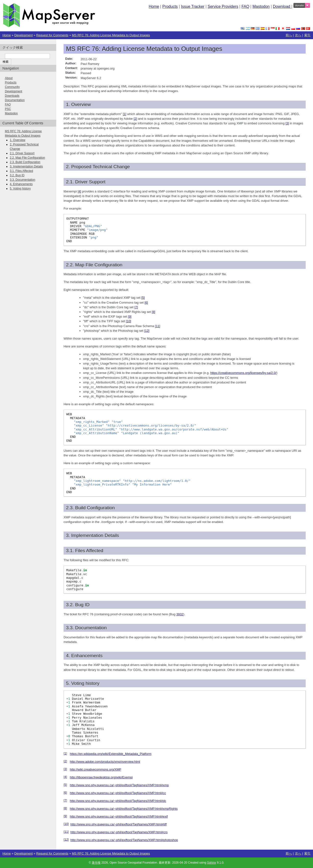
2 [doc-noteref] (135, 119)
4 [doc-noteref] (79, 191)
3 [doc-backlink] (65, 769)
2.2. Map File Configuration (27, 158)
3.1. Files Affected (21, 171)
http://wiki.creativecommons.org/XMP (96, 769)
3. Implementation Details (26, 166)
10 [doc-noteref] (129, 321)
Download (282, 6)
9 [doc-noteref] (130, 316)
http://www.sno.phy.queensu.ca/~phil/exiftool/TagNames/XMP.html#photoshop (124, 840)
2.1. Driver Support (22, 153)
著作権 (96, 863)
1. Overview (17, 140)
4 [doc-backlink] (65, 777)
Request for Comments (52, 35)
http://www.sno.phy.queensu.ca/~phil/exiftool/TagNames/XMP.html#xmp (119, 785)
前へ (289, 35)
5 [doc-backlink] (65, 785)
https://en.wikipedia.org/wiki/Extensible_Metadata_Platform (111, 754)
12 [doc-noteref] (147, 331)
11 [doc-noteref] (158, 326)
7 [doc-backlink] (65, 800)
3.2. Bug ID (17, 175)
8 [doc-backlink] (65, 808)
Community (12, 87)
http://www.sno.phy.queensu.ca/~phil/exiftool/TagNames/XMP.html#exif (119, 816)
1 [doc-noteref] (124, 114)
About (9, 78)
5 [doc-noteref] (143, 298)
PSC (8, 109)
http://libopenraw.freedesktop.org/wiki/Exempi (101, 777)
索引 (307, 35)
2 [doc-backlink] (65, 761)
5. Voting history (20, 189)
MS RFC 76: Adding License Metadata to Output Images (111, 35)
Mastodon (261, 6)
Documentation (15, 100)
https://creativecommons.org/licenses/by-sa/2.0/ (243, 373)
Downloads (12, 96)
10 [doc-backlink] (66, 824)
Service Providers (223, 6)
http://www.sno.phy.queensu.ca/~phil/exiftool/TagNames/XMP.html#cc (118, 793)
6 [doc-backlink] (65, 792)
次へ (298, 35)
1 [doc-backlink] (65, 753)
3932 (180, 614)
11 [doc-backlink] (66, 832)
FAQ (245, 6)
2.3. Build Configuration (25, 162)
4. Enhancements (21, 184)
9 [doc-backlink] (65, 816)
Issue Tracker (193, 6)
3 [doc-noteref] (287, 123)
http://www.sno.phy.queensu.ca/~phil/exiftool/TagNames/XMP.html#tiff (119, 824)
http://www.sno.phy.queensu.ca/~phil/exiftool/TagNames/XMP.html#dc (118, 801)
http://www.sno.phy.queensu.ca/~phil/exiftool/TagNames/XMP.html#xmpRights (124, 809)
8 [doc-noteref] (154, 312)
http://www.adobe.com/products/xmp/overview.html (105, 762)
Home (154, 6)
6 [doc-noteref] (146, 303)
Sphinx (212, 863)
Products (170, 6)
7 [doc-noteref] (136, 307)
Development (23, 35)
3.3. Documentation (22, 180)
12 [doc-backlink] (66, 839)
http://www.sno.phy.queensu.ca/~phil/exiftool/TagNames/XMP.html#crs (119, 832)
